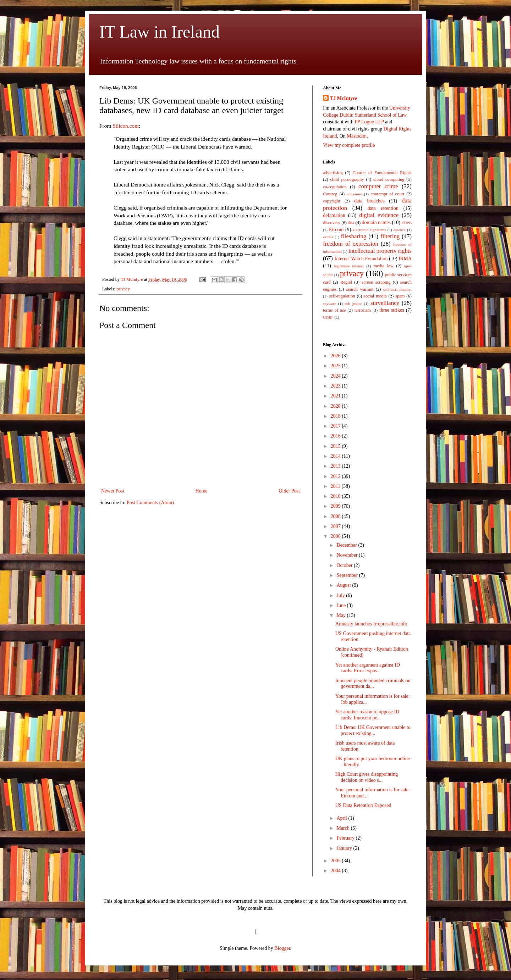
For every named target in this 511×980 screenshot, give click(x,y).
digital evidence (379, 215)
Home (202, 491)
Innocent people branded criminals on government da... (373, 684)
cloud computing (389, 179)
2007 (336, 526)
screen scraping (376, 282)
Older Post (290, 491)
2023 (336, 386)
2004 (336, 871)
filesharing (354, 236)
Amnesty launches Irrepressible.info (371, 624)
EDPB (406, 223)
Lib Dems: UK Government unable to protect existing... (373, 730)
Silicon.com (126, 126)
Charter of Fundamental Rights (382, 173)
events (328, 237)
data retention (383, 208)
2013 (336, 466)
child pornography (347, 179)
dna (351, 223)
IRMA (405, 259)
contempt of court (388, 194)
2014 (336, 456)
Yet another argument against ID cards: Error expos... (368, 668)
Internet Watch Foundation (361, 259)
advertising (333, 173)
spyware (329, 304)
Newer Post (113, 491)
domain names (376, 222)
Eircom (336, 230)
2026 (336, 356)
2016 (336, 436)
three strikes (392, 310)
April (342, 818)
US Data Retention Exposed (363, 805)
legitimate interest (349, 266)
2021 (336, 396)
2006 (336, 536)
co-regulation (335, 187)
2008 (336, 516)
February (346, 838)
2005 (336, 861)
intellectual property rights (380, 251)
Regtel (346, 282)
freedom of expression (351, 244)
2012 (336, 476)
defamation (334, 215)
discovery (332, 223)
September (348, 575)
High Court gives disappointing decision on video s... (367, 777)
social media (375, 296)
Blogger (282, 948)
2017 (336, 426)
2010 (336, 496)
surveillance (385, 303)
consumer (355, 194)
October (345, 565)
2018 (336, 416)
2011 (336, 486)
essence (400, 230)
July (341, 595)
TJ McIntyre (344, 98)
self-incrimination (397, 289)
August (344, 585)
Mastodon (357, 136)
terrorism (363, 310)
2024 (336, 376)
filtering (390, 236)
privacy (123, 289)
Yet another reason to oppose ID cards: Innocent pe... (367, 715)
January (345, 848)
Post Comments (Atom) (150, 503)
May (342, 615)
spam (400, 296)
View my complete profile (349, 145)
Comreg (330, 194)
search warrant (360, 289)
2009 (336, 506)
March (344, 828)
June (342, 605)
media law (383, 266)
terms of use (334, 310)
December (347, 545)
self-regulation (342, 296)
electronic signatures (369, 230)
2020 (336, 406)
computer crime (378, 186)
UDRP (328, 317)
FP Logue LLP (369, 122)
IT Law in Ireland (160, 32)
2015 (336, 446)
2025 (336, 366)
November (348, 555)
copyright (331, 201)
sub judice (353, 304)
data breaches (369, 201)
